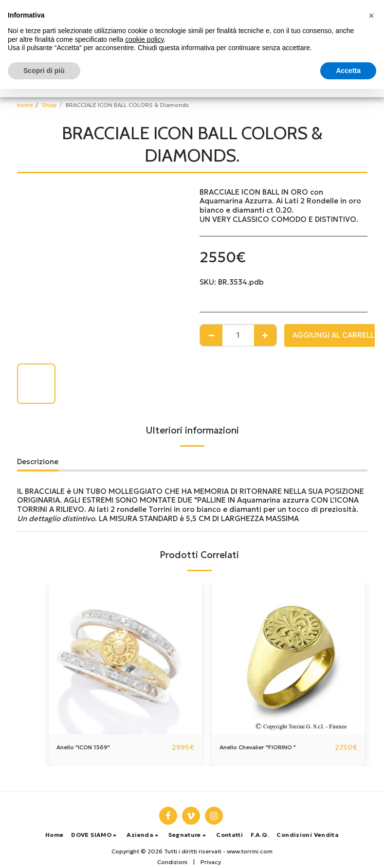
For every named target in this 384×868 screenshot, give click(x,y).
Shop (49, 105)
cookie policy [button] (144, 39)
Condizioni (172, 862)
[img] (125, 658)
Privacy (211, 862)
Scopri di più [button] (44, 71)
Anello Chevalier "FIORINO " (269, 747)
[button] (95, 835)
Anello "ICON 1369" (91, 747)
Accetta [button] (348, 71)
